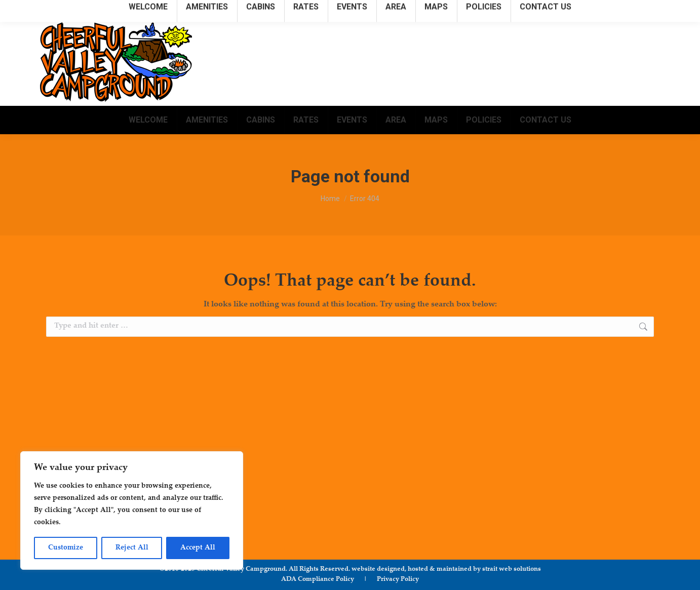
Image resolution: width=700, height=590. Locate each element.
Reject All (132, 548)
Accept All (198, 548)
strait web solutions (512, 569)
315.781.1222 (499, 9)
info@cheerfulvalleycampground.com (594, 9)
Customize (66, 548)
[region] (132, 510)
